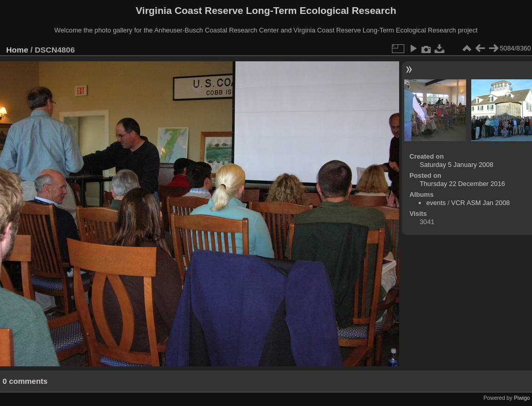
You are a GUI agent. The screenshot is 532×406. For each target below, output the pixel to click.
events (436, 203)
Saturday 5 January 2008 (457, 165)
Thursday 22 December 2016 (462, 184)
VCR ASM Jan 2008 (480, 203)
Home (17, 50)
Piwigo (522, 398)
